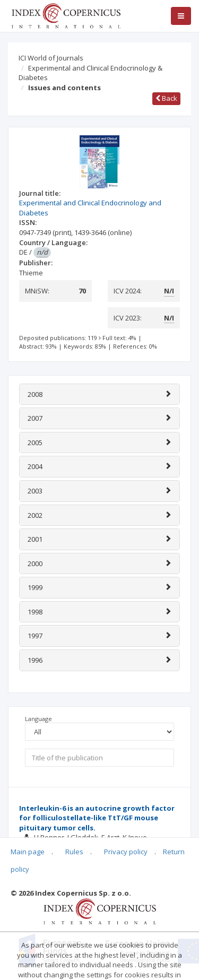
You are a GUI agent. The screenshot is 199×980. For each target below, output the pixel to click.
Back (166, 98)
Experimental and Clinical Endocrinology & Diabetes (90, 73)
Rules (74, 852)
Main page (28, 852)
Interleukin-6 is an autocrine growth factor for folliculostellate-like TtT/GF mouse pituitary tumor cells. (97, 818)
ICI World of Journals (51, 58)
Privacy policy (126, 852)
